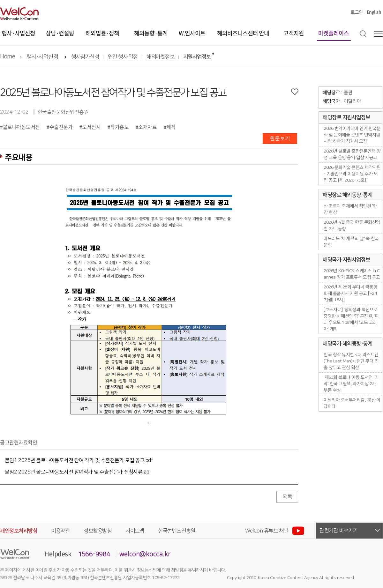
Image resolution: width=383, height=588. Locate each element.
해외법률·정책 (102, 33)
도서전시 (91, 127)
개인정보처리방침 (19, 531)
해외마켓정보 (160, 57)
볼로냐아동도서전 (21, 127)
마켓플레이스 (334, 33)
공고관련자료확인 (19, 442)
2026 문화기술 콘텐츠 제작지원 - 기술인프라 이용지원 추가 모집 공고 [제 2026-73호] (352, 174)
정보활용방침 (98, 531)
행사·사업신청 (18, 33)
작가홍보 (119, 127)
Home (8, 57)
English (374, 12)
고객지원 (294, 33)
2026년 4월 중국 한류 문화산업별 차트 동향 (352, 226)
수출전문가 (61, 127)
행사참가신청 (85, 57)
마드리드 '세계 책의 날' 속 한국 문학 (351, 242)
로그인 (357, 12)
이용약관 (60, 531)
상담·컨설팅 (60, 33)
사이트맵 (135, 531)
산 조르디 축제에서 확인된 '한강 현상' (350, 209)
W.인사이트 (192, 33)
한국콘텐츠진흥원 (176, 531)
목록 (287, 497)
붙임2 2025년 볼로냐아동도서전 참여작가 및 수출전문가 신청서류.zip (77, 472)
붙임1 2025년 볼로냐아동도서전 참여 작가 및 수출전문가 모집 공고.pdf (79, 460)
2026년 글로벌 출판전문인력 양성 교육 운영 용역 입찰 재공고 (352, 154)
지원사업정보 (197, 57)
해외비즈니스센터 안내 (243, 33)
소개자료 (147, 127)
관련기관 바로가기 (339, 531)
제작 (171, 127)
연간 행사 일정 (123, 57)
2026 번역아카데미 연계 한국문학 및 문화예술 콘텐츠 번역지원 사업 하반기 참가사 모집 (352, 135)
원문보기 (280, 138)
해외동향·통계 (151, 33)
